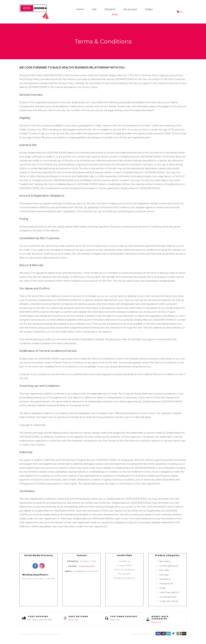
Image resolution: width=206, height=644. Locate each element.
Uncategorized (168, 597)
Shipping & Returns (124, 578)
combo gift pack (169, 566)
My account (125, 574)
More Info (73, 620)
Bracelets (165, 561)
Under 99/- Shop (169, 601)
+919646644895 (86, 566)
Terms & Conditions (124, 570)
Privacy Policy (125, 565)
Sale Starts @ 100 (169, 592)
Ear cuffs (165, 570)
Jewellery (165, 579)
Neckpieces (166, 584)
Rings (163, 588)
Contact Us (125, 561)
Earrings (164, 575)
